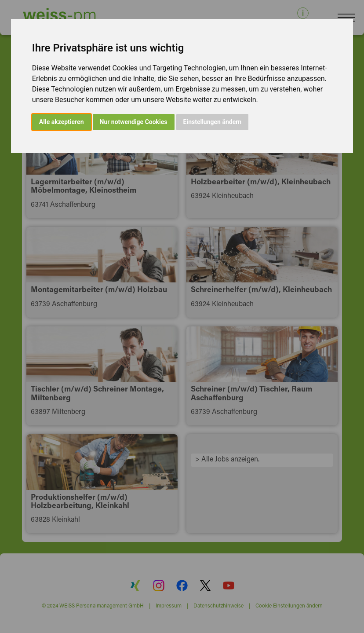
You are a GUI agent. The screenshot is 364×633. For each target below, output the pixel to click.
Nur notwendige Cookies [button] (134, 122)
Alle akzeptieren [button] (62, 122)
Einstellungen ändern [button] (213, 122)
